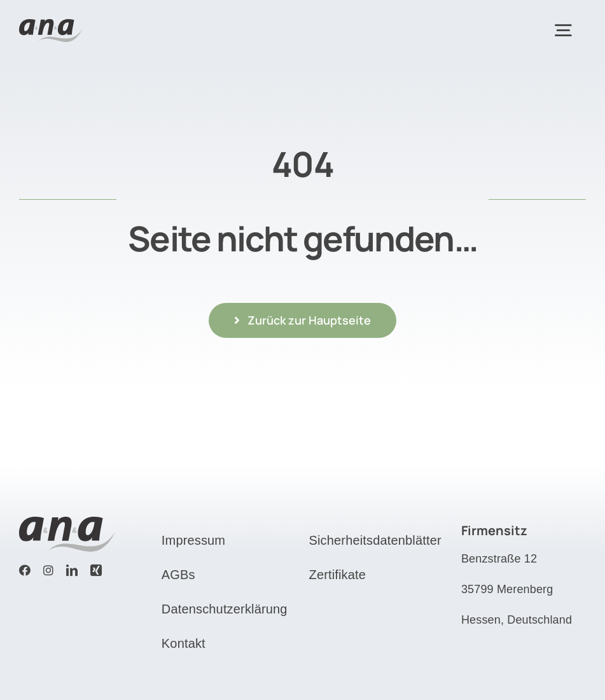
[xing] (96, 570)
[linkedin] (72, 570)
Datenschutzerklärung (225, 609)
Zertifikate (338, 575)
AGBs (178, 575)
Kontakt (184, 643)
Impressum (193, 540)
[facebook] (25, 570)
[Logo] (51, 25)
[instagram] (48, 570)
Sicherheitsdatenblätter (375, 540)
